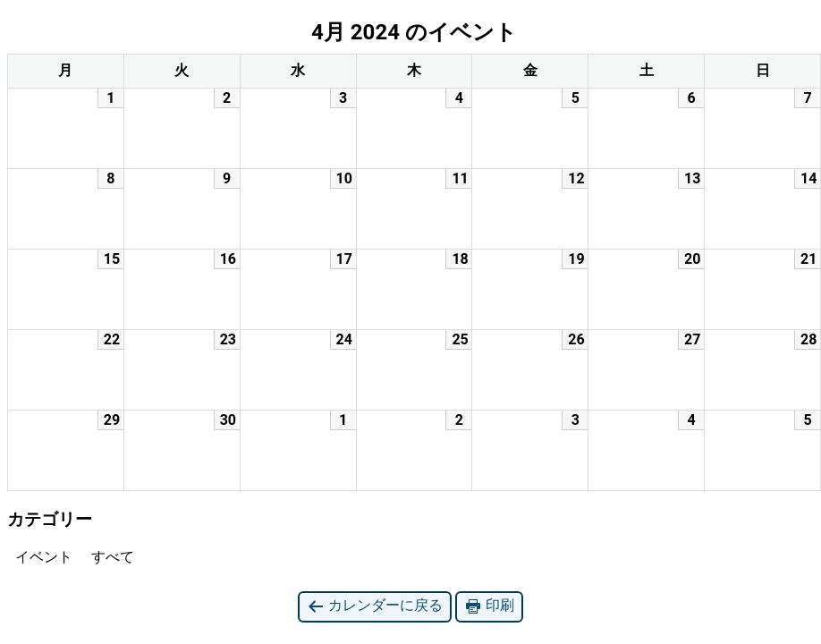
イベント (40, 557)
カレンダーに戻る (375, 606)
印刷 (489, 606)
